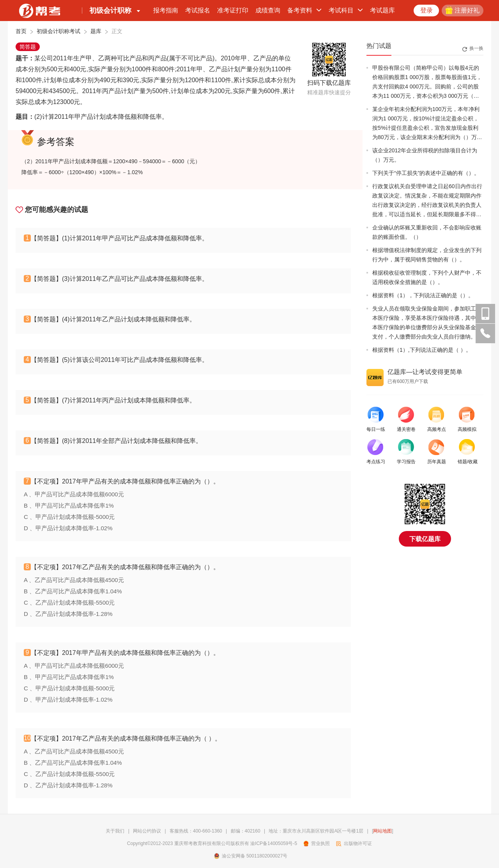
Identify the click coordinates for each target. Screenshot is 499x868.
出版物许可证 (354, 843)
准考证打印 (233, 10)
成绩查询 (268, 10)
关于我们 (115, 831)
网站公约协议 (147, 831)
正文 (117, 31)
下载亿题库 (425, 539)
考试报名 (198, 10)
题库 (96, 31)
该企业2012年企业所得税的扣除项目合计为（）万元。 (425, 155)
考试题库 (382, 10)
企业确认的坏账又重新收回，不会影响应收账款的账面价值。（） (427, 232)
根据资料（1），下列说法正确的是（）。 (423, 295)
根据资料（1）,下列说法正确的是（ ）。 (422, 350)
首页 (21, 31)
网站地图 (382, 831)
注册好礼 (463, 10)
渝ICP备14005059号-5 (274, 843)
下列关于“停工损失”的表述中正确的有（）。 (426, 173)
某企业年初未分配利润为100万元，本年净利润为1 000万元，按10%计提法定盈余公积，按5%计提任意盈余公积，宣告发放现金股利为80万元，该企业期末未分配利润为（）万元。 (426, 124)
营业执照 (317, 843)
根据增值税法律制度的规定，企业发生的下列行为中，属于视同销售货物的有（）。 (427, 255)
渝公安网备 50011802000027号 (251, 856)
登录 (426, 10)
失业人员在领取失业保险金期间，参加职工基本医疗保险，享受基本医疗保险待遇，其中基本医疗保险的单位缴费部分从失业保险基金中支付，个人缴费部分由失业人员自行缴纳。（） (427, 323)
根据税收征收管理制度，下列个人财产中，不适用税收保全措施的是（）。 (427, 277)
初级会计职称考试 (58, 31)
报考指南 (166, 10)
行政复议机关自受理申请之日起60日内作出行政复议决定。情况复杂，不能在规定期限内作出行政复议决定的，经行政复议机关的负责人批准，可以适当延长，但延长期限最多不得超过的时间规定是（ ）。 (427, 201)
